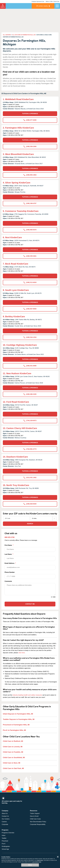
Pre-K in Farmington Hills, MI (14, 730)
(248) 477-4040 (30, 120)
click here (22, 653)
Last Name (30, 557)
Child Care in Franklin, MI (13, 752)
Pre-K (4, 844)
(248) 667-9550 (30, 309)
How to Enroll (34, 816)
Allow (30, 865)
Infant (4, 835)
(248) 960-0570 (30, 230)
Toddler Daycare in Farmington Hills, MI (19, 719)
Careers (4, 822)
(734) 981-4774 (30, 449)
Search (30, 524)
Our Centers (6, 819)
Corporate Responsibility (38, 824)
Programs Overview (8, 833)
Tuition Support (35, 813)
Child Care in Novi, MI (12, 763)
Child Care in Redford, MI (13, 741)
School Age (5, 849)
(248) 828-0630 (30, 504)
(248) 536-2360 (30, 146)
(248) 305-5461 (30, 256)
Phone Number (30, 575)
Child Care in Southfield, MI (14, 757)
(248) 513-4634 (30, 282)
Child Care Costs (35, 819)
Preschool (5, 841)
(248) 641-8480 (30, 366)
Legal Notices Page (36, 862)
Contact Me (30, 604)
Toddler (4, 838)
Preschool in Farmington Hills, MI (16, 725)
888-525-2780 (10, 537)
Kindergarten (6, 846)
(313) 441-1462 (30, 478)
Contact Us (5, 816)
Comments (8, 581)
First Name (30, 548)
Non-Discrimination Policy (38, 822)
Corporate (5, 824)
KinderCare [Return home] (3, 6)
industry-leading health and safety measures (27, 695)
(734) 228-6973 (30, 421)
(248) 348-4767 (30, 203)
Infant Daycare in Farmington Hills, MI (18, 714)
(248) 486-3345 (30, 394)
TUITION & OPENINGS (30, 114)
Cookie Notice (40, 860)
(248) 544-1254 (30, 337)
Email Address (30, 566)
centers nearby (42, 6)
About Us (5, 813)
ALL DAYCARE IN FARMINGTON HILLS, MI (24, 35)
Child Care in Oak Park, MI (13, 768)
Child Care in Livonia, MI (13, 747)
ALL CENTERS (7, 35)
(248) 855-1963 (30, 175)
